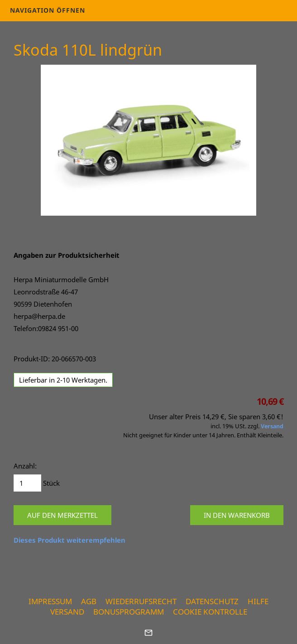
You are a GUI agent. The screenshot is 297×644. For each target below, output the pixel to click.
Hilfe (258, 601)
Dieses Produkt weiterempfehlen (69, 540)
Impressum (50, 601)
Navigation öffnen (48, 10)
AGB (89, 601)
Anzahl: (25, 466)
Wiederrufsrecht (141, 601)
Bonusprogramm (129, 612)
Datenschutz (212, 601)
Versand (272, 426)
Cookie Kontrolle (210, 612)
